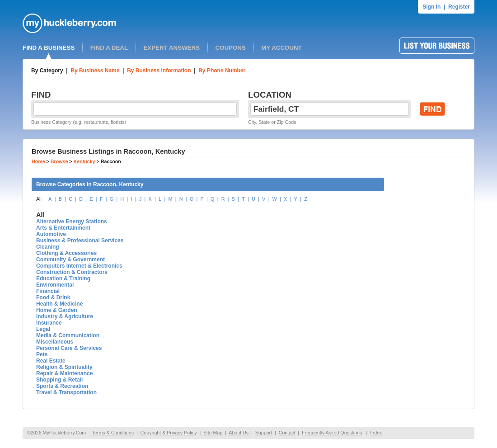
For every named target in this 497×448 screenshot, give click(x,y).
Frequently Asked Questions (332, 433)
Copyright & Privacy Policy (169, 433)
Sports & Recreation (62, 386)
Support (264, 433)
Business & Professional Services (80, 241)
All (39, 199)
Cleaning (48, 247)
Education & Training (63, 278)
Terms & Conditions (113, 433)
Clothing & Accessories (66, 253)
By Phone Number (222, 71)
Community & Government (70, 259)
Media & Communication (68, 335)
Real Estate (51, 361)
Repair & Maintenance (64, 373)
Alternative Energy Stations (72, 222)
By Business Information (159, 71)
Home (38, 161)
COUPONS (231, 48)
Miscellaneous (55, 342)
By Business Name (95, 71)
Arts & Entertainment (63, 228)
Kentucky (84, 161)
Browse (59, 161)
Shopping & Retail (59, 380)
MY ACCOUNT (281, 48)
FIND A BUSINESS (49, 48)
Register (459, 7)
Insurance (49, 323)
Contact (287, 433)
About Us (239, 433)
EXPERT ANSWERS (171, 48)
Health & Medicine (59, 304)
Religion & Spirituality (64, 367)
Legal (43, 329)
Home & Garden (57, 310)
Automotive (51, 234)
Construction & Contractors (72, 272)
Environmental (55, 285)
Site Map (213, 433)
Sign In (431, 7)
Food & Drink (53, 297)
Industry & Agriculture (65, 316)
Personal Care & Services (69, 348)
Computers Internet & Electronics (79, 266)
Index (376, 433)
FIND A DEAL (109, 48)
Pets (42, 354)
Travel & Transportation (66, 392)
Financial (48, 291)
